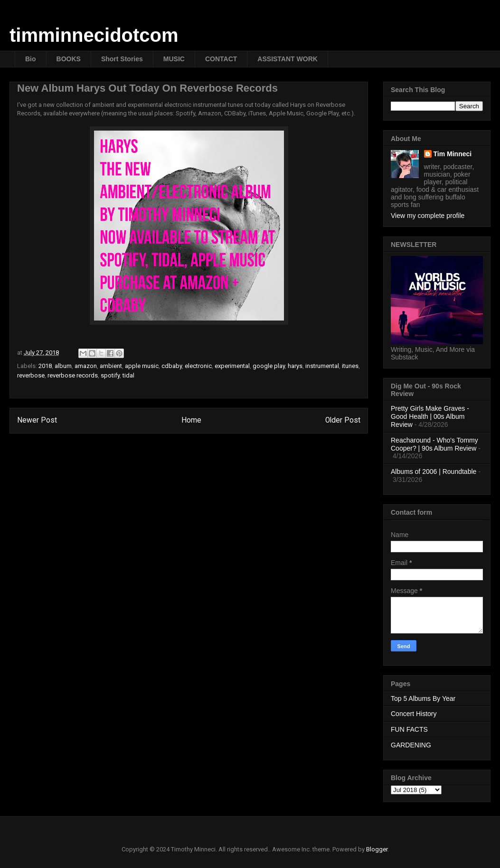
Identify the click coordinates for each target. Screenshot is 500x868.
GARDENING (411, 745)
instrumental (322, 366)
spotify (110, 375)
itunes (350, 366)
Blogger (377, 849)
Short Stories (122, 59)
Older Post (343, 420)
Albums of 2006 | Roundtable (434, 472)
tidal (128, 375)
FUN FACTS (409, 729)
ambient (111, 366)
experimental (232, 366)
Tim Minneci (453, 154)
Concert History (414, 714)
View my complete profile (428, 216)
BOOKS (69, 59)
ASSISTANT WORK (288, 59)
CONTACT (221, 59)
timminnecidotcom (94, 35)
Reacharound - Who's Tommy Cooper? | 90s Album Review (434, 444)
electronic (198, 366)
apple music (142, 366)
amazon (86, 366)
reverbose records (73, 375)
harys (295, 366)
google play (269, 366)
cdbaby (172, 366)
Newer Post (37, 420)
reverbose (31, 375)
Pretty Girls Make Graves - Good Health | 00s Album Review (430, 416)
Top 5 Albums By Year (423, 698)
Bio (31, 59)
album (63, 366)
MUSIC (174, 59)
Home (191, 420)
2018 (45, 366)
